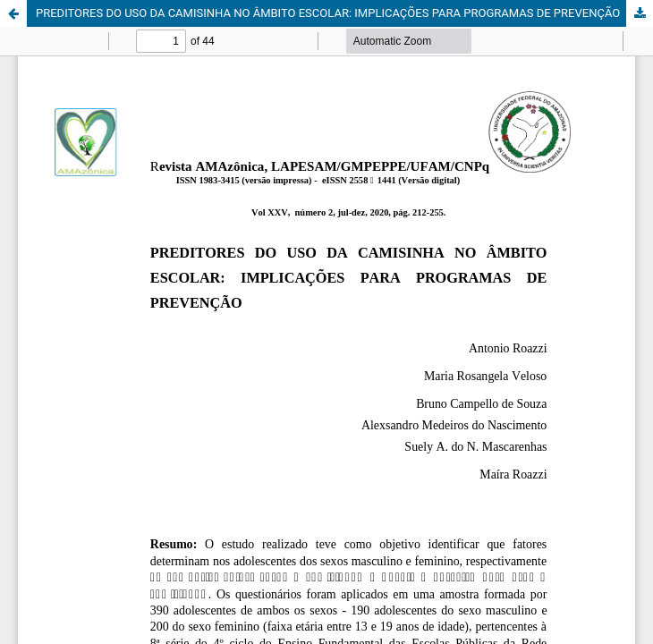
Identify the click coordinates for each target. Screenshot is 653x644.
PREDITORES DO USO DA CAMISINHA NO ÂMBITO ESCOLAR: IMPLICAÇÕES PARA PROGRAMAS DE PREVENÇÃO (328, 13)
